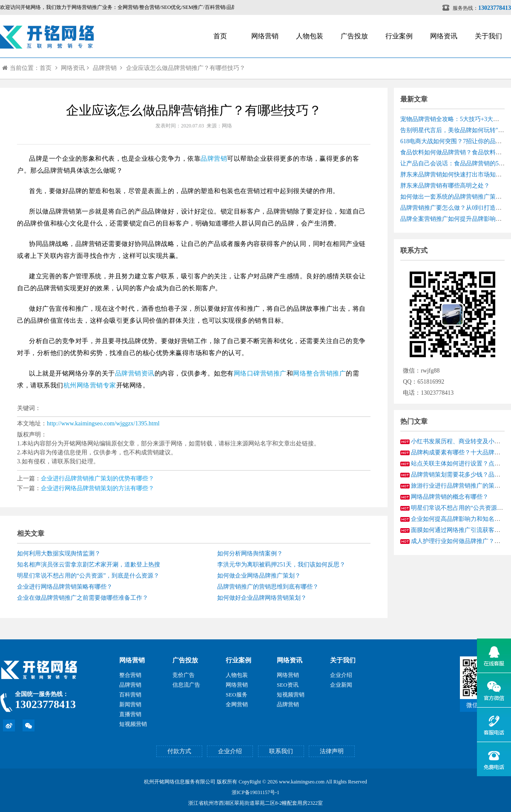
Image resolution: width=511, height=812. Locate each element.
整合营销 (130, 675)
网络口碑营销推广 (260, 373)
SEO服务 (237, 695)
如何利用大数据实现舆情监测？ (59, 553)
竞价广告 (184, 675)
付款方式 (179, 751)
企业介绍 (341, 675)
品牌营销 (105, 68)
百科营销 (130, 695)
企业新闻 (341, 685)
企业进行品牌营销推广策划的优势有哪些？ (98, 478)
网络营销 (265, 36)
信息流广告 (186, 685)
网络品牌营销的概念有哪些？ (450, 497)
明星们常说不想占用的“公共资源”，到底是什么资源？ (88, 576)
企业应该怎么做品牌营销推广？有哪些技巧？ (186, 68)
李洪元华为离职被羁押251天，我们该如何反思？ (281, 565)
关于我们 (488, 36)
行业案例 (399, 36)
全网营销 (237, 704)
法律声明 (332, 751)
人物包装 (310, 36)
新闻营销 (130, 704)
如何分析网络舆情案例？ (250, 553)
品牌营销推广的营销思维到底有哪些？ (268, 587)
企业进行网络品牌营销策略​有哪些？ (65, 587)
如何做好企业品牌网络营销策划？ (262, 598)
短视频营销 (133, 724)
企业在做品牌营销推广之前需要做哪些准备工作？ (83, 598)
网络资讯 (444, 36)
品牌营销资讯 (135, 373)
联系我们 (281, 751)
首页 (220, 36)
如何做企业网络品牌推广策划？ (259, 576)
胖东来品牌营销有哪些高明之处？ (445, 186)
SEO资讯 (288, 685)
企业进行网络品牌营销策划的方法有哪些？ (98, 488)
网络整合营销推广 (319, 373)
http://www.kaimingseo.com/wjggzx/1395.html (103, 423)
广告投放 (354, 36)
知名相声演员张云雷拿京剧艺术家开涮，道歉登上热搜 (89, 565)
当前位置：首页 (27, 68)
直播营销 (130, 714)
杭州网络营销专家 (90, 385)
